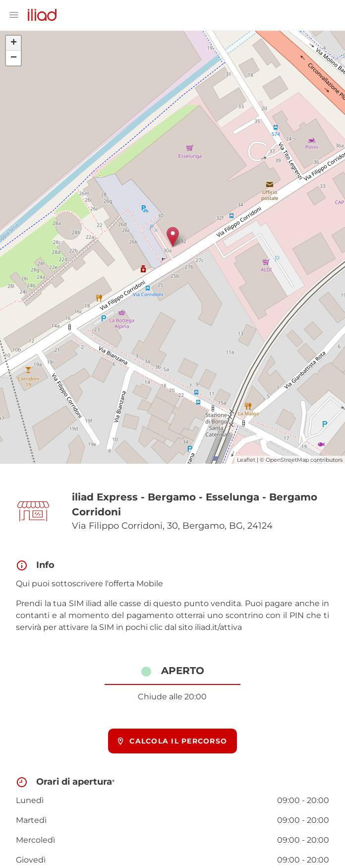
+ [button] (14, 43)
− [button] (14, 58)
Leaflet (246, 460)
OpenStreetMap (287, 460)
